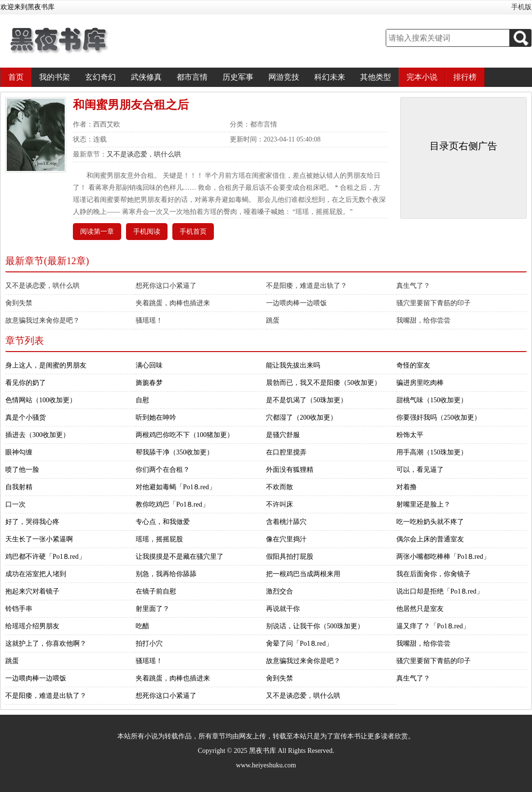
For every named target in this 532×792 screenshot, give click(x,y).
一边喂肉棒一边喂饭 (296, 303)
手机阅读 (147, 232)
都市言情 (192, 77)
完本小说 (422, 77)
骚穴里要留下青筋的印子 (434, 303)
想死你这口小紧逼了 (166, 286)
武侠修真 (146, 77)
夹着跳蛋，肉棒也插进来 (173, 303)
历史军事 (238, 77)
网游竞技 (284, 77)
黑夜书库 (263, 751)
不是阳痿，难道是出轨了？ (307, 286)
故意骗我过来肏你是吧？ (42, 320)
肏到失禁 (19, 303)
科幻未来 (330, 77)
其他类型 (376, 77)
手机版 (521, 7)
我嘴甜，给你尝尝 (423, 320)
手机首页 (193, 232)
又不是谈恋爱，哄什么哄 (144, 154)
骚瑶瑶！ (149, 320)
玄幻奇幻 (100, 77)
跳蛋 (273, 320)
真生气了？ (413, 286)
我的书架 (55, 77)
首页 (16, 77)
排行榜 (465, 77)
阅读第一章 (97, 232)
